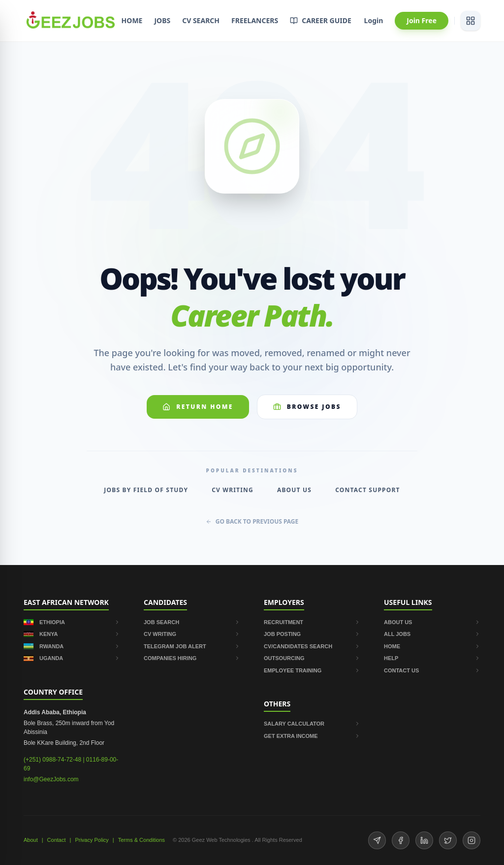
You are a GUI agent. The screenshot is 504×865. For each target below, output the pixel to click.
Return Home (198, 407)
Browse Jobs (307, 407)
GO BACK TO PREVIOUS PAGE (252, 522)
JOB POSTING (312, 634)
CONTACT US (432, 670)
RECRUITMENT (312, 622)
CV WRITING (192, 634)
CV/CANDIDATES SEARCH (312, 646)
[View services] (471, 21)
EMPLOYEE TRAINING (312, 670)
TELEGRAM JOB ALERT (192, 646)
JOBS (162, 20)
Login (374, 20)
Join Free (422, 20)
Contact (57, 840)
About (31, 840)
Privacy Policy (92, 840)
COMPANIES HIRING (192, 658)
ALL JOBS (432, 634)
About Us (294, 490)
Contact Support (368, 490)
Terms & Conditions (142, 840)
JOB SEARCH (192, 622)
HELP (432, 658)
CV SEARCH (201, 20)
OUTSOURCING (312, 658)
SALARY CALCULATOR (312, 724)
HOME (132, 20)
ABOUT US (432, 622)
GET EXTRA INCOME (312, 736)
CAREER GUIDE (321, 20)
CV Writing (233, 490)
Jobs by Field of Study (146, 490)
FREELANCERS (255, 20)
